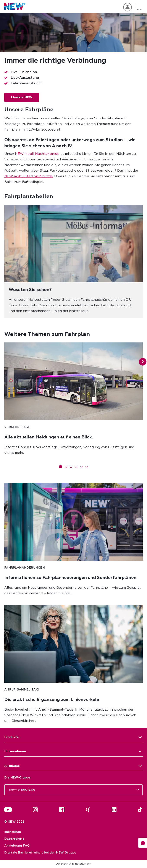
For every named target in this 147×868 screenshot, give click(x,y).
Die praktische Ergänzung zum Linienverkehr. (52, 700)
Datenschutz (14, 839)
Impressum (13, 832)
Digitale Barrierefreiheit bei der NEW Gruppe (40, 853)
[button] (143, 362)
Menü (138, 7)
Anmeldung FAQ (17, 846)
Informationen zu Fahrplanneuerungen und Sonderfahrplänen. (71, 578)
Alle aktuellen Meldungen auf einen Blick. (49, 437)
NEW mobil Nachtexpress (37, 154)
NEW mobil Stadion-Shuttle (29, 176)
